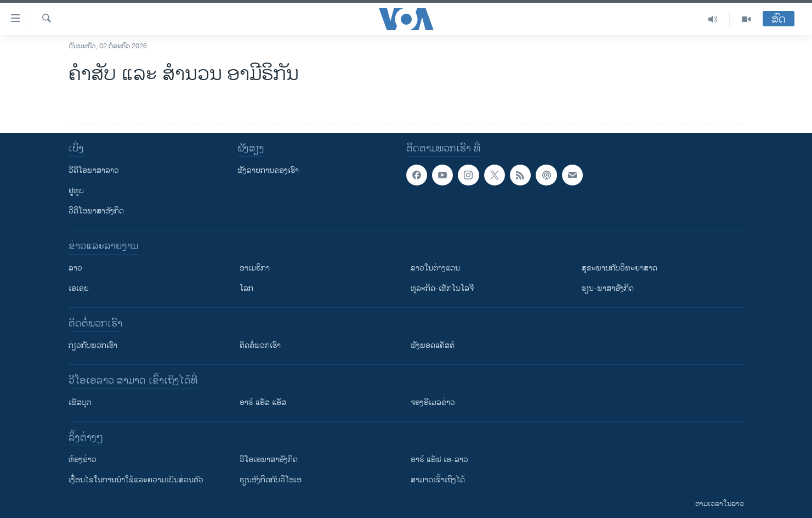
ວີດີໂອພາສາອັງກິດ (96, 211)
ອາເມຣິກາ (255, 268)
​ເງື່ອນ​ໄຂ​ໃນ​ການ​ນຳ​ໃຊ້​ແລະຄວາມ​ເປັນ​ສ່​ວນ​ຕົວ (136, 480)
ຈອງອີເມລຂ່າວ (433, 402)
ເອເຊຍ (79, 288)
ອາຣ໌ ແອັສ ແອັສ (263, 402)
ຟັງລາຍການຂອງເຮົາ (268, 170)
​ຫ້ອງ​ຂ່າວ (83, 460)
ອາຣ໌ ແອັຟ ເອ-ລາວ (439, 460)
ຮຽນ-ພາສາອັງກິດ (608, 288)
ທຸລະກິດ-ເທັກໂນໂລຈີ (442, 288)
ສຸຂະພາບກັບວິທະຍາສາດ (620, 268)
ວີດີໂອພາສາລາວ (94, 170)
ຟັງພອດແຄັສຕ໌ (433, 345)
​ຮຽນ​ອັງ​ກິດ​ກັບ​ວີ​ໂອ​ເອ (271, 480)
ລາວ (75, 268)
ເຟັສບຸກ (80, 402)
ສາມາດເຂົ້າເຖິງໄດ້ (438, 480)
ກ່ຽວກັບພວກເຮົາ (93, 345)
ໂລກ (246, 288)
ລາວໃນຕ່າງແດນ (435, 268)
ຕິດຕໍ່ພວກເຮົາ (260, 345)
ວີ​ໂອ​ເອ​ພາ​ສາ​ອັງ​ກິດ (269, 460)
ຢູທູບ (76, 191)
